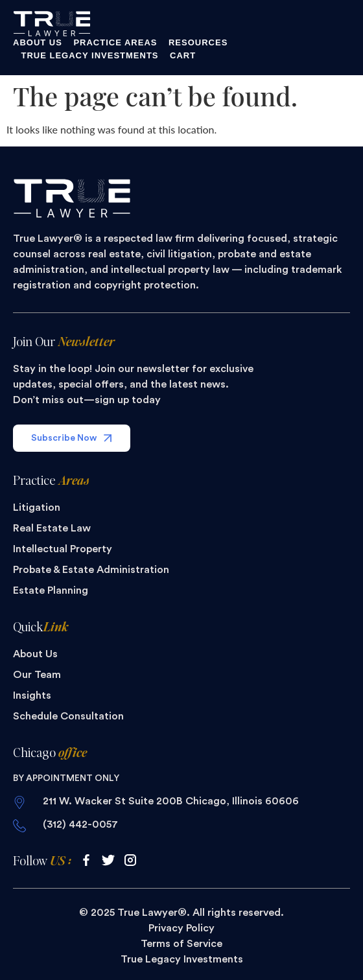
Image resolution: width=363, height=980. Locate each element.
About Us (38, 42)
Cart (183, 55)
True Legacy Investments (90, 55)
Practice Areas (115, 42)
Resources (198, 42)
